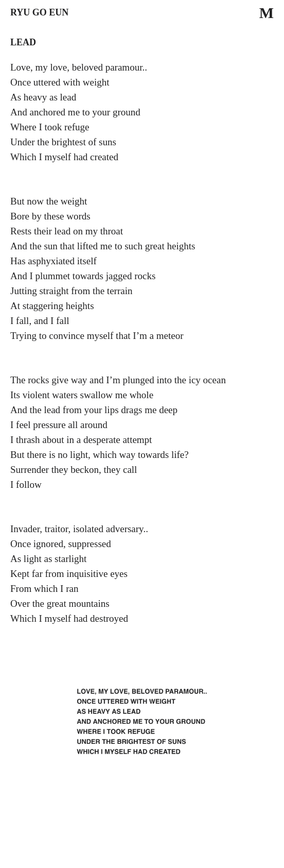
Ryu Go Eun (39, 12)
